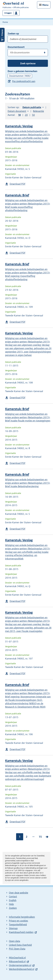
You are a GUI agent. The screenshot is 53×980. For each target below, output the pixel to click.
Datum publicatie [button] (32, 107)
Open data (14, 941)
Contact (13, 896)
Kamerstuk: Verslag (19, 126)
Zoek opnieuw (28, 63)
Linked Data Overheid (20, 945)
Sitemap (13, 928)
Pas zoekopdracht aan (24, 81)
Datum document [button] (17, 111)
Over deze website (19, 893)
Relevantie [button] (38, 111)
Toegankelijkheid (18, 925)
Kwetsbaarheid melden (21, 932)
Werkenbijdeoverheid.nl (22, 969)
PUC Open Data (17, 949)
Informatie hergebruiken (22, 917)
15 (40, 837)
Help (11, 904)
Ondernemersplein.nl (20, 965)
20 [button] (26, 115)
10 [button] (19, 115)
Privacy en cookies (18, 921)
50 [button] (33, 115)
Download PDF (18, 184)
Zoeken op (13, 34)
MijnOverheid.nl (17, 958)
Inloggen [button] (8, 13)
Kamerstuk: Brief (17, 195)
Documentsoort (16, 47)
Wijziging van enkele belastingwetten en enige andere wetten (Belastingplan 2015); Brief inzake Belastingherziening (28, 483)
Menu (45, 5)
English (13, 900)
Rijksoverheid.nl (17, 961)
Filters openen (2, 35)
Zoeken (13, 908)
